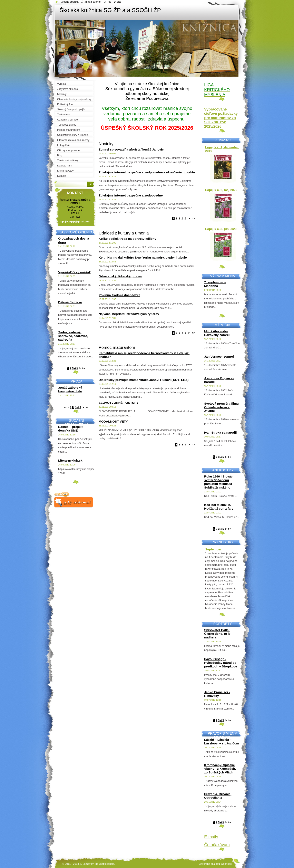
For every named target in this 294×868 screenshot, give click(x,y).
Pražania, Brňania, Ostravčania (218, 796)
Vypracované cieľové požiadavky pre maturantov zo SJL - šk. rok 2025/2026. (221, 118)
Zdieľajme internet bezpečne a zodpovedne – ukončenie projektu (147, 172)
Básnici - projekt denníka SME (70, 429)
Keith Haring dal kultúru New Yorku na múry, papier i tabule (143, 257)
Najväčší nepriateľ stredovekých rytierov (129, 314)
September (213, 549)
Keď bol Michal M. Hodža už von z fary (219, 507)
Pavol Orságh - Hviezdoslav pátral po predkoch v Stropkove (221, 663)
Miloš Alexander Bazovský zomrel (217, 333)
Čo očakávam (217, 845)
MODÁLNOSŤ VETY (113, 421)
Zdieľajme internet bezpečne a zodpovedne (131, 195)
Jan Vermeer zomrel (219, 356)
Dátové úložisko (70, 302)
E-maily (211, 837)
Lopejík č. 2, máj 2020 (221, 190)
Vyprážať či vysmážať (74, 272)
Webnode (226, 864)
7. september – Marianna (215, 284)
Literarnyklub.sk (70, 460)
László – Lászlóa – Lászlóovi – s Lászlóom (222, 741)
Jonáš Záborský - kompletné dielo (71, 389)
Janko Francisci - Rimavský (217, 694)
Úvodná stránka (70, 2)
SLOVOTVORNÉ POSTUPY (119, 403)
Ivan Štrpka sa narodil (220, 432)
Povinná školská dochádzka (119, 295)
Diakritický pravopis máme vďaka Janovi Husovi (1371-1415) (144, 380)
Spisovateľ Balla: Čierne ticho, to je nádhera (217, 634)
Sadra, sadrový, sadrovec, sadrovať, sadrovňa (73, 336)
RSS (109, 2)
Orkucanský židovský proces (120, 276)
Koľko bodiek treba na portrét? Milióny (127, 239)
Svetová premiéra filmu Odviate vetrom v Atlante (221, 407)
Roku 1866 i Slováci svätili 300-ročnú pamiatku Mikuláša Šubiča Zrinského (219, 482)
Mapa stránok (93, 2)
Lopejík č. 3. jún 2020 (221, 229)
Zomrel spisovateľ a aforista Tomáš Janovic (131, 149)
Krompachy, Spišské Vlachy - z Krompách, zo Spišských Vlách (220, 769)
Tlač (119, 2)
